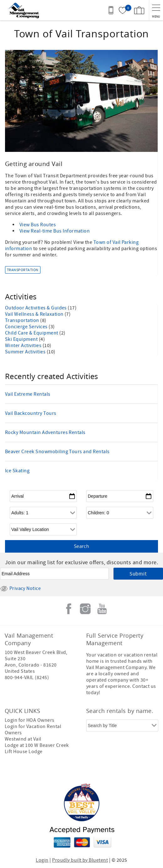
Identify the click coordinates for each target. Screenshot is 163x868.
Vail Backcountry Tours (31, 413)
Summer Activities (26, 352)
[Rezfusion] (105, 771)
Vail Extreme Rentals (28, 394)
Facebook (69, 609)
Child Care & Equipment (32, 333)
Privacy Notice (20, 588)
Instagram (85, 609)
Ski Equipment (22, 339)
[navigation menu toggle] (156, 10)
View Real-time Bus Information (55, 231)
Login (42, 860)
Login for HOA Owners (30, 720)
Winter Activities (24, 346)
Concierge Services (27, 327)
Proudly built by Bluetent (80, 860)
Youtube (102, 609)
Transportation (23, 270)
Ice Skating (17, 471)
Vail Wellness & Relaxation (35, 314)
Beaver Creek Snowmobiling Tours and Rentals (57, 452)
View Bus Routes (38, 225)
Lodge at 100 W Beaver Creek (37, 745)
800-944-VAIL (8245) (27, 678)
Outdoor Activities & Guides (36, 308)
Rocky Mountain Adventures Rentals (45, 432)
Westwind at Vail (23, 739)
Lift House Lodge (24, 752)
